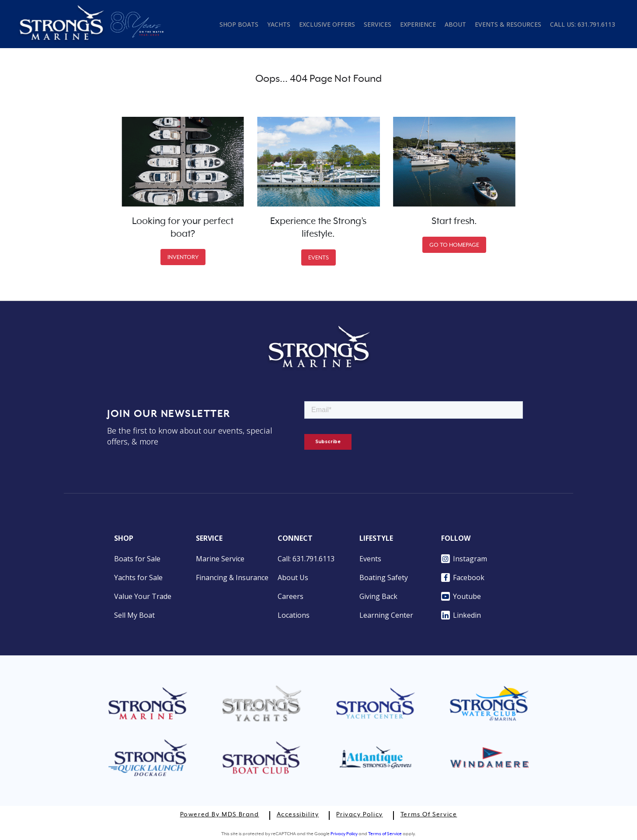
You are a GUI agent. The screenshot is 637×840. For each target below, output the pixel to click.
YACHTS (279, 24)
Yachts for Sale (138, 577)
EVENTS (318, 257)
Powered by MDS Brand (220, 815)
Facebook (463, 577)
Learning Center (386, 615)
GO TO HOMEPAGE (454, 245)
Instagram (464, 559)
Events (370, 559)
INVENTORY (183, 257)
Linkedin (461, 615)
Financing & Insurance (232, 577)
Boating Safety (384, 577)
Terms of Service (429, 815)
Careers (291, 596)
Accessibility (298, 815)
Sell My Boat (134, 615)
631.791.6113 (596, 24)
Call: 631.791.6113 (306, 559)
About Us (293, 577)
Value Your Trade (143, 596)
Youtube (461, 596)
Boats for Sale (137, 559)
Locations (294, 615)
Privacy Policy (359, 815)
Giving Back (378, 596)
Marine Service (220, 559)
